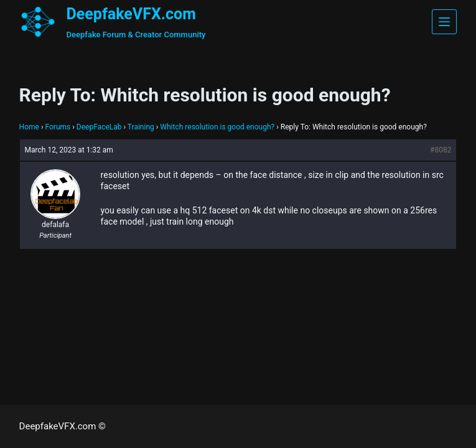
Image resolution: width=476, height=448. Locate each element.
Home (29, 127)
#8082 (441, 150)
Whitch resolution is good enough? (217, 127)
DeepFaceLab (99, 127)
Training (141, 127)
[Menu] (444, 22)
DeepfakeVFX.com (131, 14)
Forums (58, 127)
